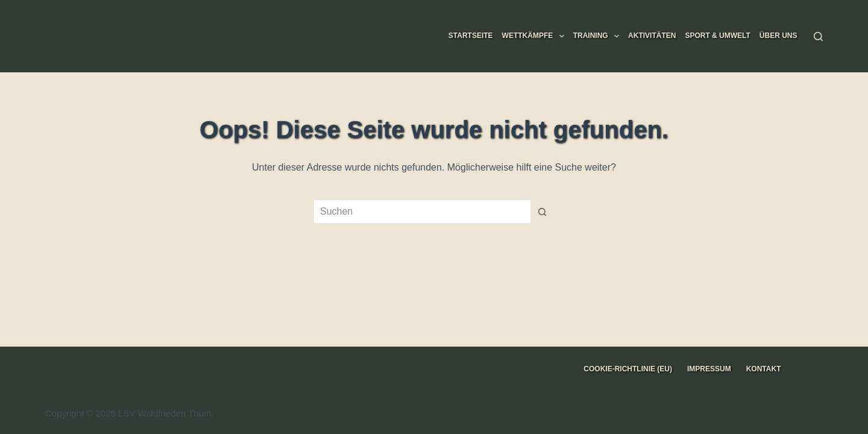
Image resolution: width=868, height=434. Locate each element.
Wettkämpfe (536, 36)
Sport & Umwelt (717, 36)
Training (599, 36)
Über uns (778, 36)
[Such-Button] (542, 212)
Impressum (709, 369)
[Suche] (818, 36)
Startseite (471, 36)
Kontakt (764, 369)
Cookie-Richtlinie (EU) (628, 369)
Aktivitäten (652, 36)
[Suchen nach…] (422, 212)
